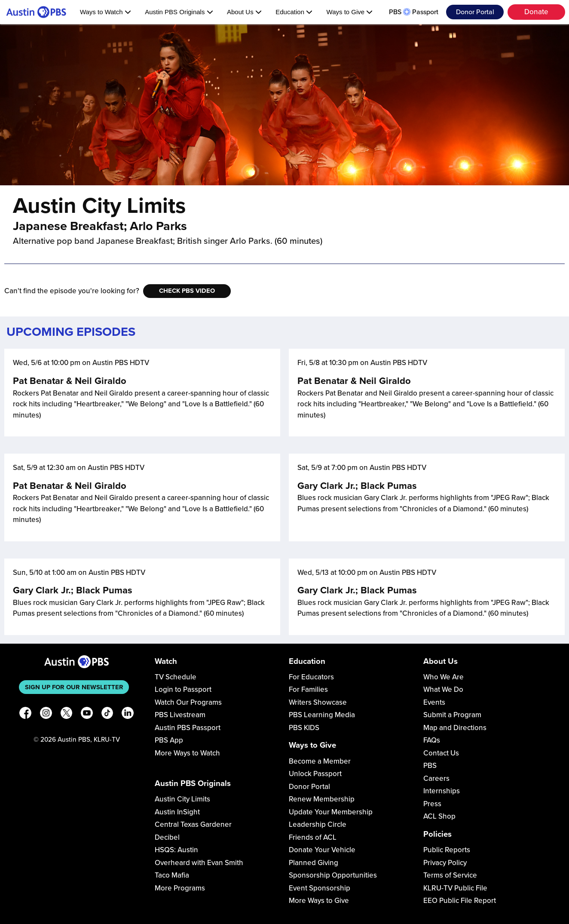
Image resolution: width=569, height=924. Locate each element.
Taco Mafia (172, 875)
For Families (308, 689)
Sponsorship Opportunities (333, 875)
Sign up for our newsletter (74, 687)
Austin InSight (177, 812)
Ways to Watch (106, 12)
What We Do (443, 689)
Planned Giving (314, 863)
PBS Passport (414, 12)
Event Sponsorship (320, 888)
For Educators (311, 677)
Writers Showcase (318, 702)
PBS (430, 766)
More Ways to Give (319, 901)
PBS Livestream (180, 715)
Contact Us (441, 753)
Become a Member (320, 761)
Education (294, 12)
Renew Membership (322, 799)
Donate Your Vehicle (322, 850)
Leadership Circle (318, 824)
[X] (67, 714)
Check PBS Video (187, 291)
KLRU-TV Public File (455, 888)
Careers (436, 778)
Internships (442, 791)
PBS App (169, 740)
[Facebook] (25, 714)
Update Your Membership (331, 812)
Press (432, 804)
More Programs (180, 888)
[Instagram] (46, 714)
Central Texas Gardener (193, 824)
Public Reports (447, 850)
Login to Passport (183, 689)
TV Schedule (176, 677)
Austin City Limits (182, 799)
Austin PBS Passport (188, 728)
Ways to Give (350, 12)
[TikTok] (107, 714)
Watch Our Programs (188, 702)
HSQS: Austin (176, 850)
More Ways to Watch (187, 753)
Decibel (167, 837)
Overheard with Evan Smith (199, 863)
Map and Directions (455, 728)
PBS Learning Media (322, 715)
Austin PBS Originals (179, 12)
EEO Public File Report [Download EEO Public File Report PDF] (460, 901)
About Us (244, 12)
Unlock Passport (315, 774)
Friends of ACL (313, 837)
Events (434, 702)
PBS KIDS (304, 728)
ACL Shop (439, 816)
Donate (536, 12)
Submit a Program (452, 715)
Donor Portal (475, 12)
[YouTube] (87, 714)
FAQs (432, 740)
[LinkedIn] (128, 714)
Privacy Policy (445, 863)
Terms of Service (450, 875)
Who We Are (444, 677)
